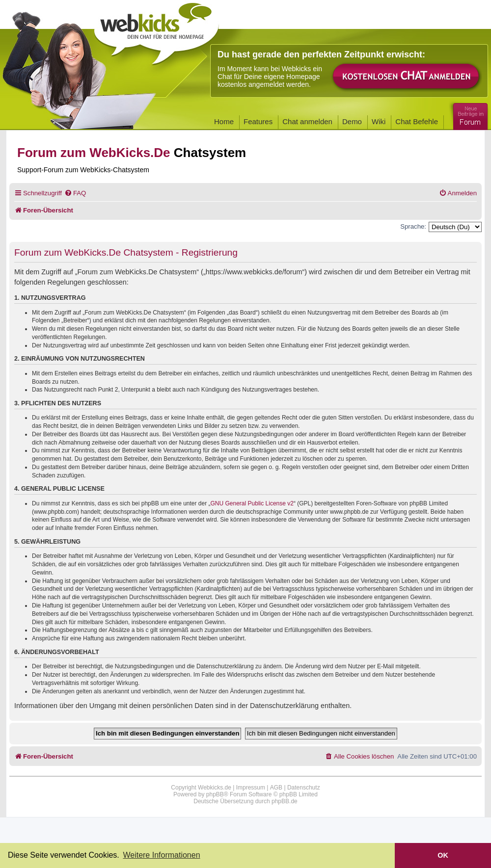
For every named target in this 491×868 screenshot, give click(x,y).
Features (258, 121)
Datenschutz (304, 788)
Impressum (251, 788)
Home (224, 121)
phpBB (215, 794)
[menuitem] (75, 193)
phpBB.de (285, 801)
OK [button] (443, 855)
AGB (276, 788)
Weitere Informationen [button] (161, 855)
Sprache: (413, 226)
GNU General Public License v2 (252, 503)
